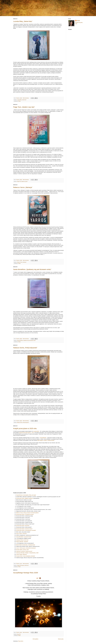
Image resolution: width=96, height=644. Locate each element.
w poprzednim (36, 431)
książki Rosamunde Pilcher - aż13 (26, 433)
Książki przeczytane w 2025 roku (25, 428)
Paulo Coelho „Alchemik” (21, 534)
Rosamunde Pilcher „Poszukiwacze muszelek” (26, 530)
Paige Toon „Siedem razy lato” (24, 107)
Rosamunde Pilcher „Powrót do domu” (24, 529)
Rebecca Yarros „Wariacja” (23, 187)
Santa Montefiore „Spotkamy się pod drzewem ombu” (32, 269)
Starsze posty (61, 639)
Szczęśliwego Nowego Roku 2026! (26, 573)
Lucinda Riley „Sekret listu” (23, 21)
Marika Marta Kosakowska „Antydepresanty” (26, 545)
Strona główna (35, 639)
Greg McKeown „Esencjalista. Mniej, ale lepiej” (26, 495)
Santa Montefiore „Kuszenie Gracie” (24, 537)
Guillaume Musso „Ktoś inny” (22, 540)
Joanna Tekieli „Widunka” (22, 554)
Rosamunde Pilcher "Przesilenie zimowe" (25, 514)
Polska (19, 101)
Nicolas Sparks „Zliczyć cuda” (23, 550)
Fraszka (78, 21)
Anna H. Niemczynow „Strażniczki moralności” (26, 548)
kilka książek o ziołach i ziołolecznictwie (46, 440)
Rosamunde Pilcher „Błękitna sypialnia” (25, 498)
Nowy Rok (19, 634)
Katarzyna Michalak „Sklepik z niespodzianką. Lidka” (27, 553)
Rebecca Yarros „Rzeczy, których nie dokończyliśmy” (28, 513)
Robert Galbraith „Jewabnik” (22, 542)
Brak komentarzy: (26, 98)
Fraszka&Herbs (43, 438)
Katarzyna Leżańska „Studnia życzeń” (24, 551)
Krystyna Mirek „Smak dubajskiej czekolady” (26, 556)
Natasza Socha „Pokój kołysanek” (25, 348)
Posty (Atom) (21, 641)
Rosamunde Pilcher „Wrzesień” (23, 526)
